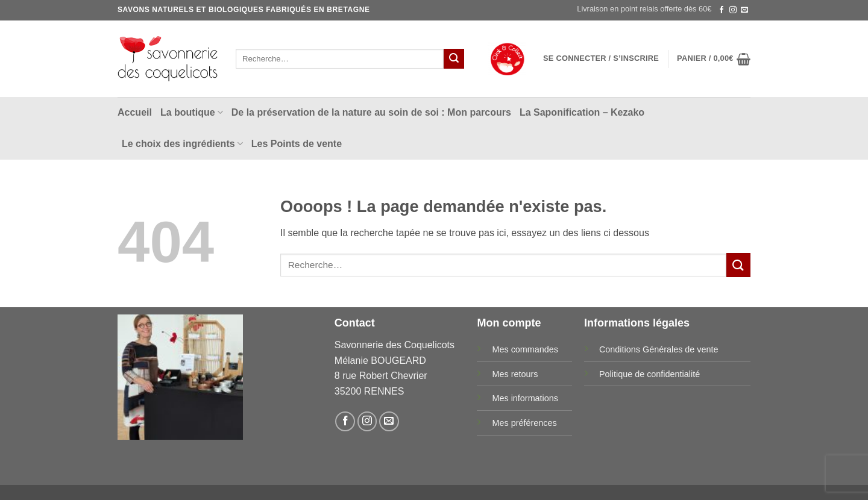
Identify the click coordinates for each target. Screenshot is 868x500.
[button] (601, 58)
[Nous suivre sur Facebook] (722, 10)
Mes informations (525, 398)
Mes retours (515, 374)
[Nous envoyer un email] (744, 10)
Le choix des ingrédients (182, 144)
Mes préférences (524, 423)
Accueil (135, 112)
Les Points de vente (297, 144)
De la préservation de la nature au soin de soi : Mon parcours (371, 112)
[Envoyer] (454, 59)
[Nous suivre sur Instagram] (733, 10)
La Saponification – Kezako (582, 112)
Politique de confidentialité (649, 374)
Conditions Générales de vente (659, 349)
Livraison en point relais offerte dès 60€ (644, 9)
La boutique (192, 112)
